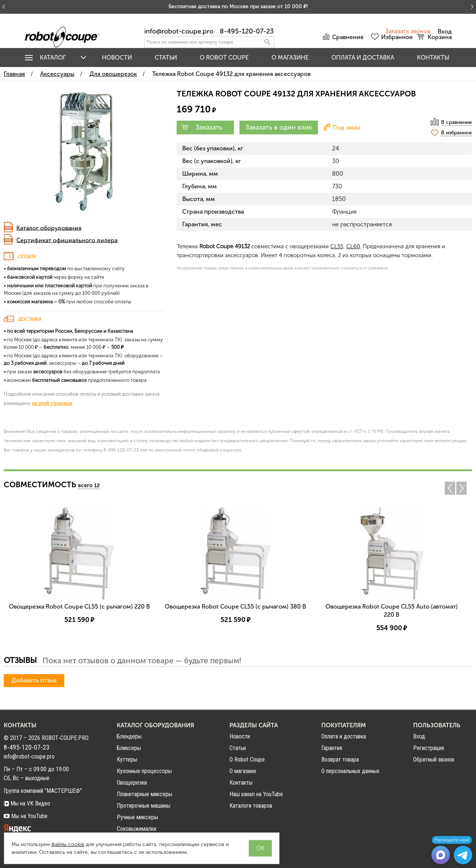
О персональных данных (350, 771)
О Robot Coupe (247, 759)
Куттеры (127, 759)
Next (463, 488)
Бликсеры (129, 748)
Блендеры (129, 736)
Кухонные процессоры (144, 771)
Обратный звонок (434, 760)
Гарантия (332, 748)
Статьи (166, 58)
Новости (117, 58)
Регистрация (429, 748)
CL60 (353, 246)
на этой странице (52, 403)
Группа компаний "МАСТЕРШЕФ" (43, 791)
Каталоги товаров (251, 806)
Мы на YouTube (26, 816)
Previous (450, 488)
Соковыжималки (136, 829)
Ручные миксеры (137, 817)
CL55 (337, 246)
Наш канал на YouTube (256, 794)
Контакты (433, 58)
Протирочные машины (144, 806)
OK (260, 848)
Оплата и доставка (363, 58)
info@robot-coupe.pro (179, 31)
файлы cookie (68, 844)
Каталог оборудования (49, 228)
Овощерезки (132, 783)
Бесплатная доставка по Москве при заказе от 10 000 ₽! (238, 7)
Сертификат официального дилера (67, 240)
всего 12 (89, 486)
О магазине (290, 58)
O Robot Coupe (224, 58)
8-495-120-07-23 (247, 31)
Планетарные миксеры (144, 794)
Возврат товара (340, 759)
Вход (419, 737)
